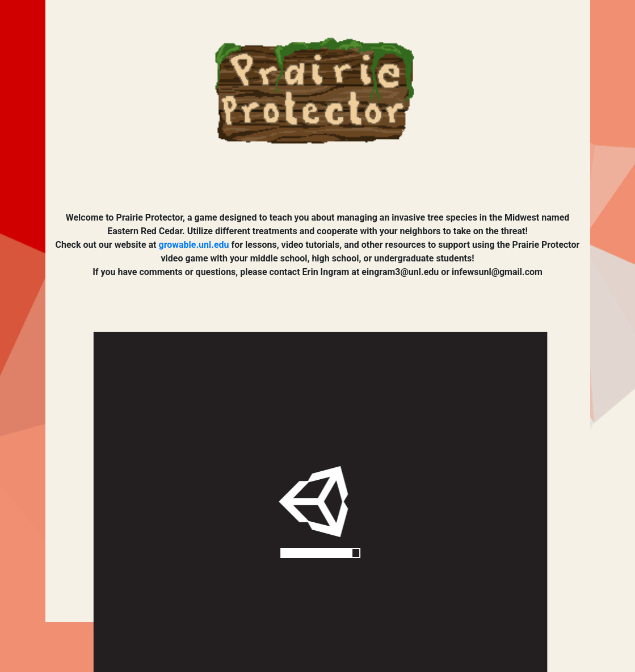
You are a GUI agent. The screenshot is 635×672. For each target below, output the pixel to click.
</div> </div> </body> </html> (320, 502)
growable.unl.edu (194, 245)
